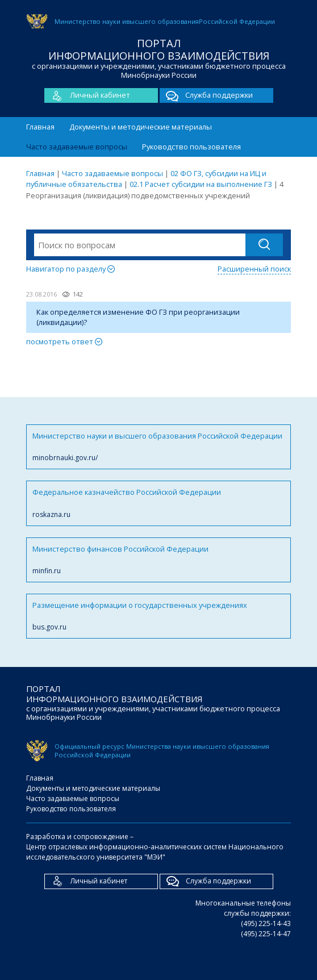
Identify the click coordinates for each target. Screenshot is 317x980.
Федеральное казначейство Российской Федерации (158, 503)
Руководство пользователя (191, 147)
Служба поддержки (206, 95)
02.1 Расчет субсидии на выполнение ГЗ (201, 184)
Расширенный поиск (254, 269)
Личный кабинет (87, 95)
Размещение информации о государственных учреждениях (158, 616)
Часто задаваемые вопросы (77, 147)
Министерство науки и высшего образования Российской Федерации (158, 447)
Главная (40, 127)
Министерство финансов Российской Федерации (158, 560)
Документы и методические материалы (141, 127)
